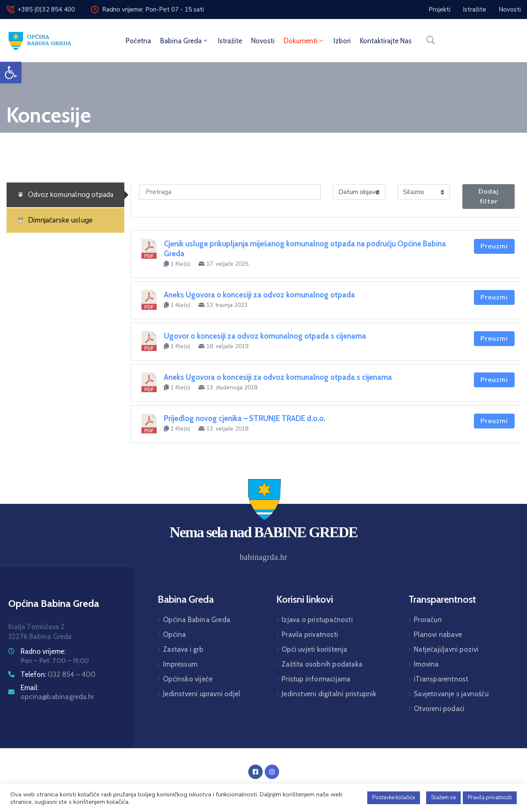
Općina (174, 634)
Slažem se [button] (443, 798)
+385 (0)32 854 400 (46, 9)
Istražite (230, 41)
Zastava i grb (183, 649)
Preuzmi (494, 246)
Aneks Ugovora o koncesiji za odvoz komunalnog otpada (259, 295)
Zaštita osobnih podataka (322, 664)
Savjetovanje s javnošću (451, 694)
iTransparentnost (441, 679)
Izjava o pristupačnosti (317, 620)
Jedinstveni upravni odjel (202, 694)
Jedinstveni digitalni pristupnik (329, 694)
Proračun (428, 620)
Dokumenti (304, 41)
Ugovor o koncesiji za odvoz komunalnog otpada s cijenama (265, 336)
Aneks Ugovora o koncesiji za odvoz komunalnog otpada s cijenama (278, 377)
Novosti (263, 41)
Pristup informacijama (316, 679)
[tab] (65, 195)
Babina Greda (184, 41)
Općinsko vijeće (188, 679)
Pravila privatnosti (310, 634)
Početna (138, 41)
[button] (11, 73)
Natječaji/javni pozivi (446, 649)
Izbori (342, 41)
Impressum (180, 664)
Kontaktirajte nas (386, 41)
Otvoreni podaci (439, 709)
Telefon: (58, 674)
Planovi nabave (438, 634)
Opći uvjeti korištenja (314, 649)
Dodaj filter (489, 197)
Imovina (426, 664)
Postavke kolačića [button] (394, 798)
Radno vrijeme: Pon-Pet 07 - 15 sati (153, 9)
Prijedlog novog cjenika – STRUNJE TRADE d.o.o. (245, 418)
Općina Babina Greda (197, 620)
